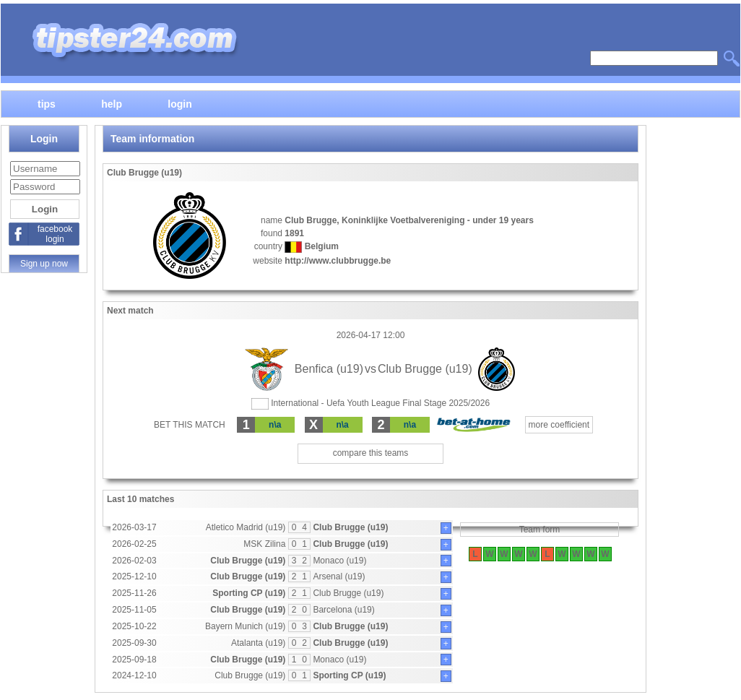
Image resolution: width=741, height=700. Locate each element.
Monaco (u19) (339, 561)
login (179, 103)
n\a (275, 425)
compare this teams (371, 453)
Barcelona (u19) (343, 610)
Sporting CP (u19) (249, 593)
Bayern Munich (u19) (245, 626)
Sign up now (44, 264)
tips (47, 103)
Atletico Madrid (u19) (246, 527)
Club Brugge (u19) (350, 527)
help (112, 103)
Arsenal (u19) (339, 576)
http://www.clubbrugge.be (338, 261)
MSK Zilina (264, 544)
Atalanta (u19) (258, 643)
